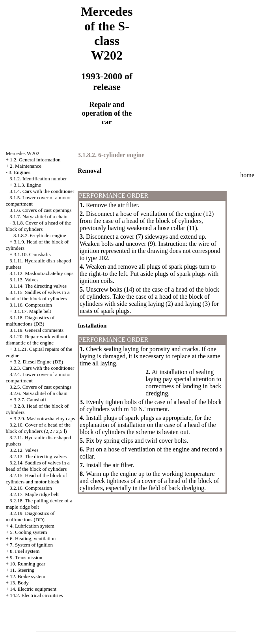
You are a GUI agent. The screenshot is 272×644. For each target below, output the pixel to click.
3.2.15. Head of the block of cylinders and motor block (36, 478)
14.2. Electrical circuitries (36, 595)
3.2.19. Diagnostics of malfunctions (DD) (30, 516)
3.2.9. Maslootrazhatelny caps (45, 418)
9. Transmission (26, 557)
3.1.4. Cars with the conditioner (42, 191)
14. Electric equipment (33, 589)
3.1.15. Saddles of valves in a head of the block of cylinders (37, 295)
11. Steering (22, 570)
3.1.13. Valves (24, 280)
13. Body (19, 583)
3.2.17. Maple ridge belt (34, 494)
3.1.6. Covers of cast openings (40, 210)
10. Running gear (28, 564)
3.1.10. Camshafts (32, 254)
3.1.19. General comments (36, 330)
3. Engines (20, 172)
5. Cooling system (28, 532)
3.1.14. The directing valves (38, 286)
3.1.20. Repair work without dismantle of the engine (36, 340)
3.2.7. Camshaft (30, 400)
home (248, 175)
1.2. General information (35, 160)
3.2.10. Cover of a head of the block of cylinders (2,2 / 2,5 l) (38, 428)
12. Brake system (28, 576)
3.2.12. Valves (24, 450)
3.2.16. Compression (31, 488)
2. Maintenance (26, 166)
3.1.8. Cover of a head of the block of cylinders (38, 226)
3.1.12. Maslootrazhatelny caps (41, 273)
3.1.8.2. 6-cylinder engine (40, 235)
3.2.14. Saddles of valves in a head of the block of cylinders (37, 466)
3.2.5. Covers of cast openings (40, 387)
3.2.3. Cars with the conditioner (42, 368)
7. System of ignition (31, 545)
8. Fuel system (25, 551)
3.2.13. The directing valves (38, 456)
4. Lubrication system (32, 526)
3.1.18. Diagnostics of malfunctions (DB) (30, 321)
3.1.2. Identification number (38, 179)
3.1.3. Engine (27, 185)
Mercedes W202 (22, 153)
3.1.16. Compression (31, 305)
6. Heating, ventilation (33, 538)
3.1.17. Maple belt (33, 311)
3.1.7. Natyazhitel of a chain (38, 216)
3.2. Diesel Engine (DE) (38, 362)
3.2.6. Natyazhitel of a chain (38, 393)
